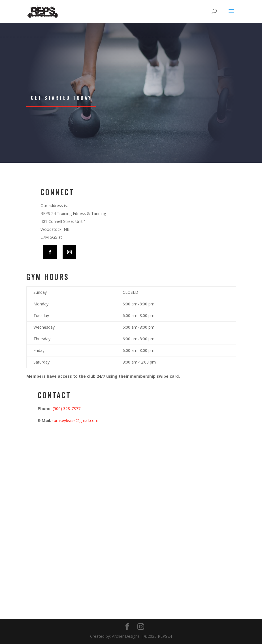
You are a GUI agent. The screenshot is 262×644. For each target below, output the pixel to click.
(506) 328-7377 (67, 408)
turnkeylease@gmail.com (75, 420)
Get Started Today (61, 98)
